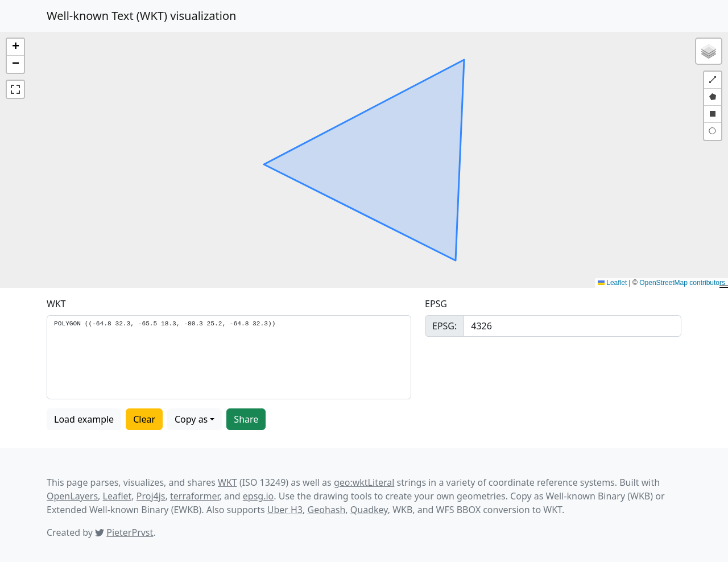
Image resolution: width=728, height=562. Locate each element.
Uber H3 (285, 510)
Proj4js (151, 496)
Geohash (327, 510)
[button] (15, 47)
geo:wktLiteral (364, 482)
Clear (144, 419)
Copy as (191, 419)
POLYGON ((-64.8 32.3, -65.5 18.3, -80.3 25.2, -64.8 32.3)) (229, 357)
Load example (84, 419)
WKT (56, 304)
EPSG (436, 304)
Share (246, 419)
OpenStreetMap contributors (682, 283)
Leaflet (612, 283)
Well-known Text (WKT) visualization (141, 16)
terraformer (195, 496)
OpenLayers (72, 496)
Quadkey (369, 510)
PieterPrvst (130, 532)
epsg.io (258, 496)
